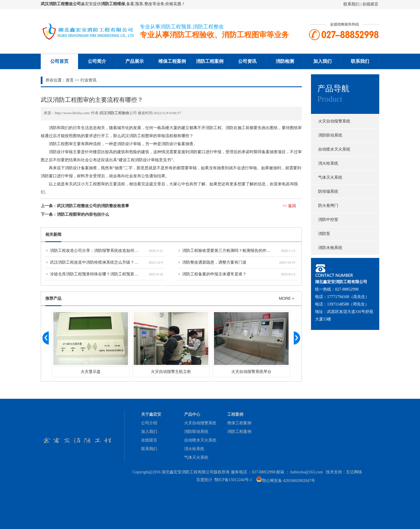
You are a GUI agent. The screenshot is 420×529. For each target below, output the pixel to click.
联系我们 (352, 4)
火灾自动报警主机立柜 (171, 372)
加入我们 (322, 61)
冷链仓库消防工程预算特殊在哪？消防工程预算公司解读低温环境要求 (112, 274)
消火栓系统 (328, 163)
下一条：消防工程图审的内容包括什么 (75, 214)
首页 (70, 80)
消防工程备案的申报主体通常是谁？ (214, 274)
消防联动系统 (330, 135)
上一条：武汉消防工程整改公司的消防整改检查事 (85, 206)
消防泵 (324, 234)
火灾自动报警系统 (334, 121)
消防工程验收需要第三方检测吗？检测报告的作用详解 (230, 251)
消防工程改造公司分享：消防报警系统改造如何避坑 (96, 251)
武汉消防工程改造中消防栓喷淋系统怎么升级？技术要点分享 (104, 262)
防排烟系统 (328, 191)
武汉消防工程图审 (137, 136)
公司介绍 (149, 423)
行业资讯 (88, 80)
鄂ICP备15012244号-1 (233, 480)
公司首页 (59, 61)
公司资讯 (247, 61)
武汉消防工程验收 (114, 113)
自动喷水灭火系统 (334, 149)
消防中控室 (328, 220)
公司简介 (97, 61)
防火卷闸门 (328, 206)
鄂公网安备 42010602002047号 (289, 481)
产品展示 (135, 61)
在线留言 (370, 4)
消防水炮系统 (330, 248)
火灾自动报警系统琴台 (251, 372)
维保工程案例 (172, 61)
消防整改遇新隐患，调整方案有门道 (214, 262)
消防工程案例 (210, 61)
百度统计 (204, 480)
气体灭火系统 (330, 177)
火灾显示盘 (91, 372)
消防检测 (285, 61)
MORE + (287, 298)
